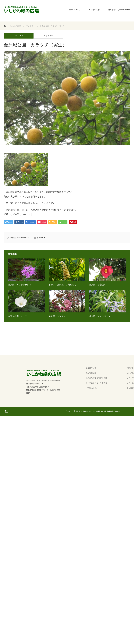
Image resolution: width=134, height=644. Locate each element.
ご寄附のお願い (92, 388)
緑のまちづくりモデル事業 (96, 378)
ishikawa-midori (23, 238)
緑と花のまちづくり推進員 (96, 383)
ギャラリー (48, 36)
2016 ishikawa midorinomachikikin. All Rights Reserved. (98, 411)
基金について (74, 10)
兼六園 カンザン (57, 316)
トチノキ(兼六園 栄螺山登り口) (64, 285)
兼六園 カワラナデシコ (20, 285)
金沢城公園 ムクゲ (18, 316)
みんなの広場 (94, 10)
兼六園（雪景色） (98, 285)
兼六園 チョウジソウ (100, 316)
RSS (6, 411)
